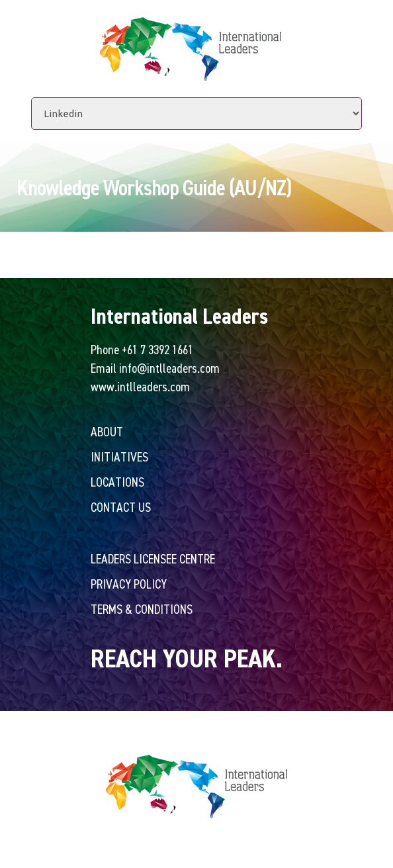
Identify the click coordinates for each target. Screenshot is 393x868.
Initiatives (119, 457)
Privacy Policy (129, 584)
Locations (117, 482)
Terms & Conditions (142, 609)
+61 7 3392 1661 (157, 349)
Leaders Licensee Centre (153, 558)
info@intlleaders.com (169, 368)
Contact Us (121, 507)
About (107, 431)
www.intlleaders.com (140, 386)
